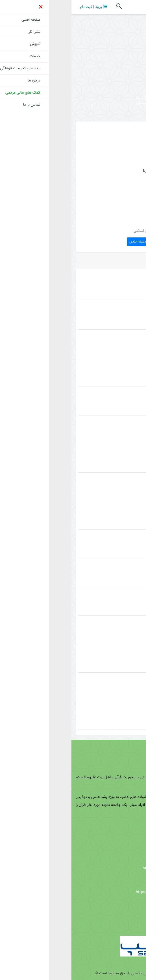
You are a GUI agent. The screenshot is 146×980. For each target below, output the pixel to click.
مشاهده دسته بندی (73, 242)
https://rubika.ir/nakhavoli (109, 880)
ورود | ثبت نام (22, 7)
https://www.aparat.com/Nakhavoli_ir (98, 892)
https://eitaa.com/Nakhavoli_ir (109, 857)
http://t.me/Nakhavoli (112, 904)
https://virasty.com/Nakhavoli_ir (100, 869)
